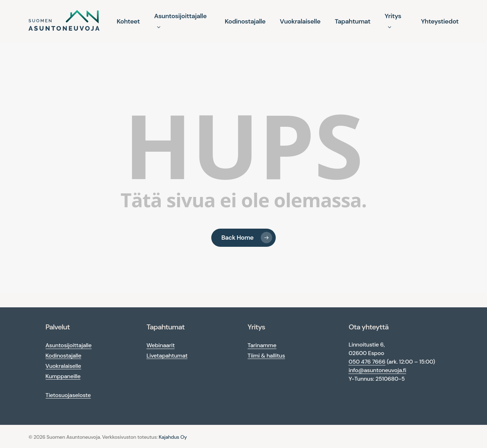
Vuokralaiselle (63, 366)
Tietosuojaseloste (68, 395)
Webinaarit (160, 345)
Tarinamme (262, 345)
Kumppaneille (63, 376)
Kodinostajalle (64, 356)
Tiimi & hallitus (266, 356)
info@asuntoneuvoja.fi (377, 370)
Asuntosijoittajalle (69, 345)
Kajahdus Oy (173, 437)
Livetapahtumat (167, 356)
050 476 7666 (367, 362)
